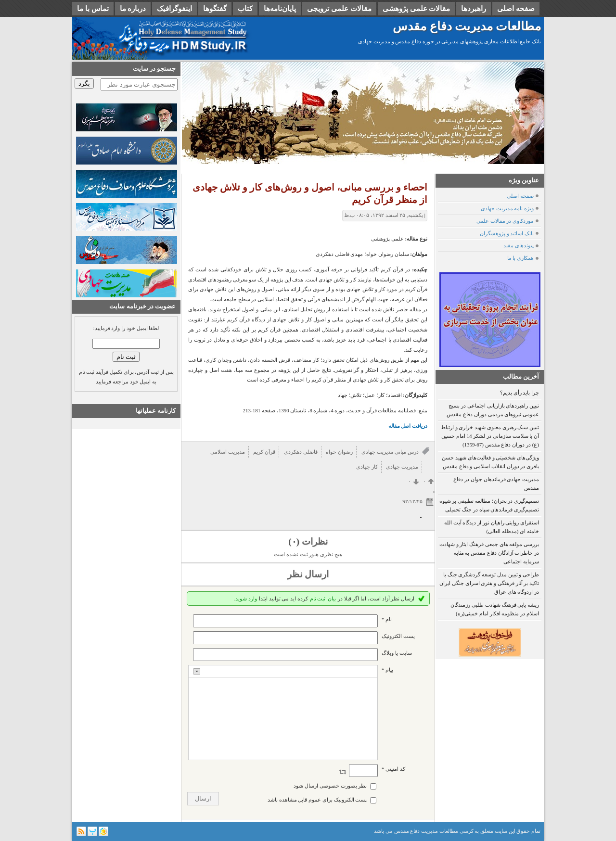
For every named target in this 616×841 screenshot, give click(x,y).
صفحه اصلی (516, 9)
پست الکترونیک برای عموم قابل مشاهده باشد (317, 800)
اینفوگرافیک (174, 9)
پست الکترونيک (398, 636)
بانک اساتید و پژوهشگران (507, 233)
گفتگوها (215, 9)
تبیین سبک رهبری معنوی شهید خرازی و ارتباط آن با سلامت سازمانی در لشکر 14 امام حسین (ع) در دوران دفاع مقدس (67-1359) (490, 436)
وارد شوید (246, 599)
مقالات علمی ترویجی (339, 9)
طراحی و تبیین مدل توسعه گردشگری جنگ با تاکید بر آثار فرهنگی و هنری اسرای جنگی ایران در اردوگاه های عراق (489, 583)
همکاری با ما (521, 258)
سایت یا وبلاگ (397, 653)
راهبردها (474, 9)
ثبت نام (318, 599)
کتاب (245, 9)
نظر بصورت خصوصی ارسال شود (330, 786)
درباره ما (133, 9)
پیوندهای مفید (519, 245)
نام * (387, 619)
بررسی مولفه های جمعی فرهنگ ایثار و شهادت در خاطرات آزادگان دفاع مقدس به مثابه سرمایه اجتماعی (489, 553)
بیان (332, 599)
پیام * (387, 670)
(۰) (294, 542)
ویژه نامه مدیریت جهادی (507, 208)
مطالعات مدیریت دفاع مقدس (467, 26)
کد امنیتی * (393, 769)
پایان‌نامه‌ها (280, 9)
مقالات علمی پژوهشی (417, 9)
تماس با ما (93, 9)
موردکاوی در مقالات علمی (505, 221)
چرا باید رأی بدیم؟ (520, 393)
